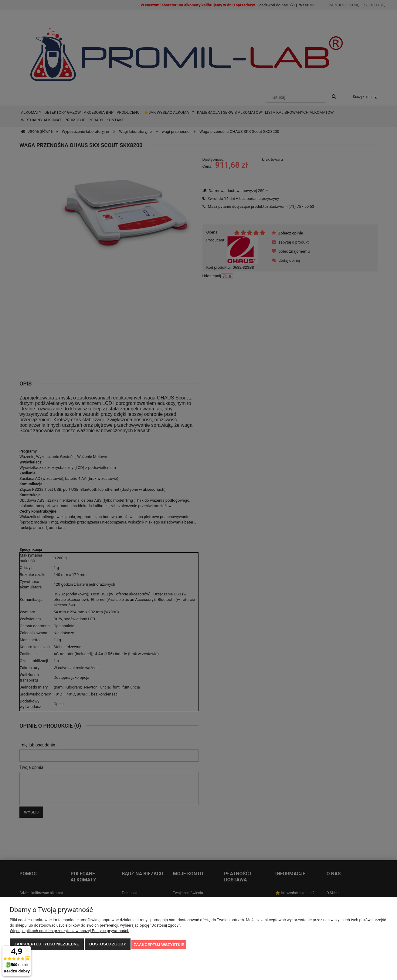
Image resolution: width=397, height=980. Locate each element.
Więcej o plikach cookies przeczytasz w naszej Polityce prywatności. (69, 932)
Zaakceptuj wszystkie (159, 945)
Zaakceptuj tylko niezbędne (47, 945)
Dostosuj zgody (108, 945)
